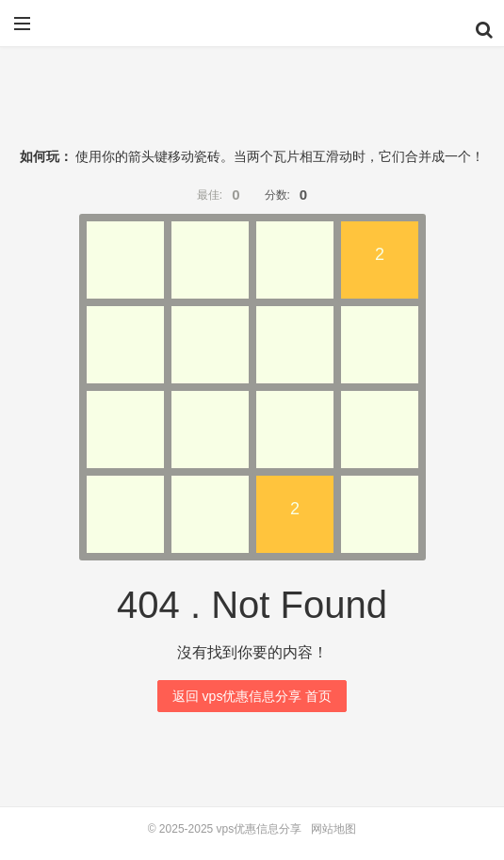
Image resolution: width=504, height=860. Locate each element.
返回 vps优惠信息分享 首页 (252, 696)
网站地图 (333, 829)
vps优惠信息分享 (252, 30)
